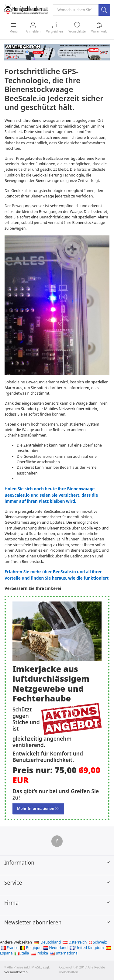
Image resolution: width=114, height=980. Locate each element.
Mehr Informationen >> (38, 809)
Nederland (56, 948)
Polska (40, 953)
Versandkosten (16, 972)
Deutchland (47, 942)
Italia (22, 953)
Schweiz (98, 942)
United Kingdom (87, 948)
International (64, 953)
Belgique (31, 948)
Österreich (75, 942)
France (10, 948)
